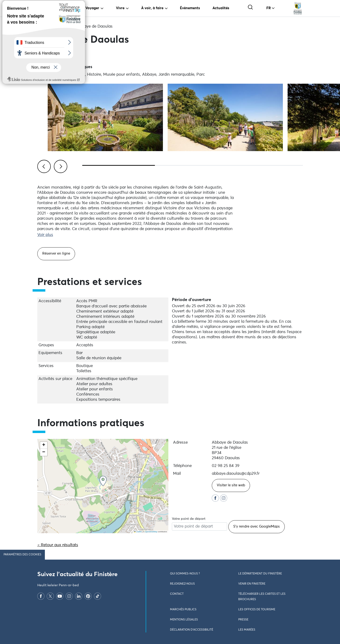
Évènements (190, 8)
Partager (51, 55)
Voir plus (45, 235)
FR (269, 8)
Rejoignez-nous (182, 584)
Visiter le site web (231, 485)
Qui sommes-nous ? (185, 574)
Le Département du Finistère (260, 574)
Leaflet (138, 532)
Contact (177, 594)
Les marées (247, 630)
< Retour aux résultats (58, 545)
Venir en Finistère (252, 584)
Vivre (120, 8)
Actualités (221, 8)
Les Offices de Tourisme (257, 610)
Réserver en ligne (56, 254)
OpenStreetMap (151, 532)
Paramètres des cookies (22, 555)
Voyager (92, 8)
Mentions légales (184, 620)
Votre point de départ (189, 519)
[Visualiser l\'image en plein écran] (105, 117)
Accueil (44, 27)
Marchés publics (183, 610)
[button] (103, 481)
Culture (64, 27)
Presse (243, 620)
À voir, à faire (152, 8)
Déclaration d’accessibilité (192, 630)
